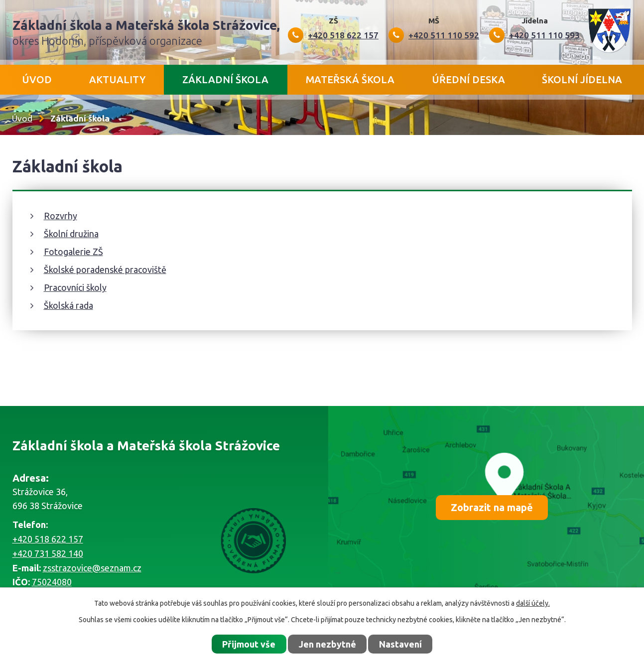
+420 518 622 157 (48, 539)
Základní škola (225, 79)
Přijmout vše (249, 644)
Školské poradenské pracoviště (105, 269)
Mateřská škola (350, 79)
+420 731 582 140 (48, 553)
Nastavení (400, 644)
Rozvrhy (61, 216)
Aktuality (117, 79)
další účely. (533, 603)
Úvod (37, 79)
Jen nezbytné (327, 644)
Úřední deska (468, 79)
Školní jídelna (582, 79)
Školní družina (71, 234)
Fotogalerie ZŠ (73, 252)
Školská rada (68, 305)
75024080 (52, 582)
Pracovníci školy (75, 287)
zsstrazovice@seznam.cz (92, 568)
